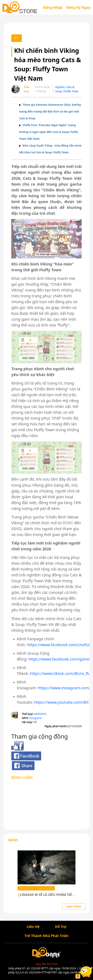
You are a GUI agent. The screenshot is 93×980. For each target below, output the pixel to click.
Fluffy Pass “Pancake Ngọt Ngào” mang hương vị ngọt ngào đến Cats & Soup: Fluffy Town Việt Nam (49, 132)
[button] (7, 876)
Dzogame (36, 718)
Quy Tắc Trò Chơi (46, 964)
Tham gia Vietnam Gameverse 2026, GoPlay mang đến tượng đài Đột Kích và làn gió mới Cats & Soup (50, 111)
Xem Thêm (74, 906)
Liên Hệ (33, 926)
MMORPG (40, 714)
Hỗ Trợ (61, 926)
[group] (46, 875)
